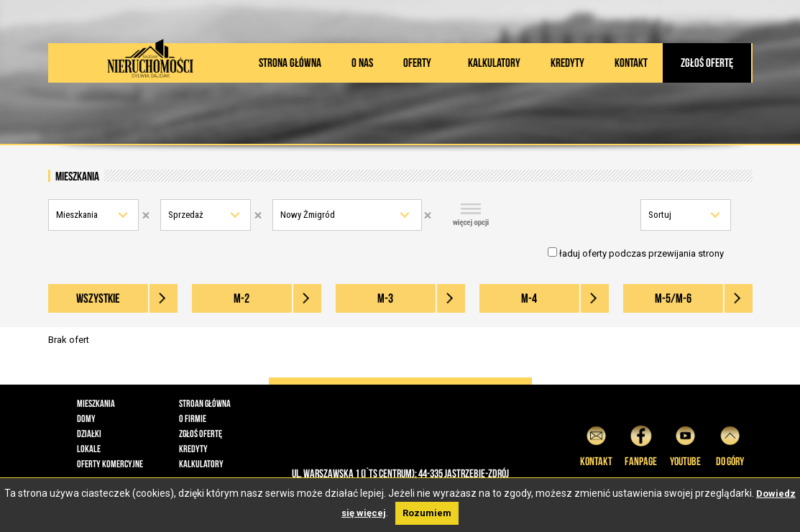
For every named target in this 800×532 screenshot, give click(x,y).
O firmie (193, 418)
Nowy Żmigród (308, 215)
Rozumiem (427, 513)
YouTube (685, 444)
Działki (89, 434)
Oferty (417, 63)
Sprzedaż (186, 215)
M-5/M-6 (673, 298)
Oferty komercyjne (110, 464)
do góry (730, 444)
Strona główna (290, 63)
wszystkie (98, 298)
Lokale (89, 449)
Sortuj (660, 215)
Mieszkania (77, 215)
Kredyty (567, 63)
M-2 (242, 298)
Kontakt (631, 63)
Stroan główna (205, 403)
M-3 (385, 298)
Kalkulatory (494, 63)
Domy (86, 418)
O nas (362, 63)
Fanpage (641, 444)
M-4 (529, 298)
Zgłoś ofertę (707, 63)
